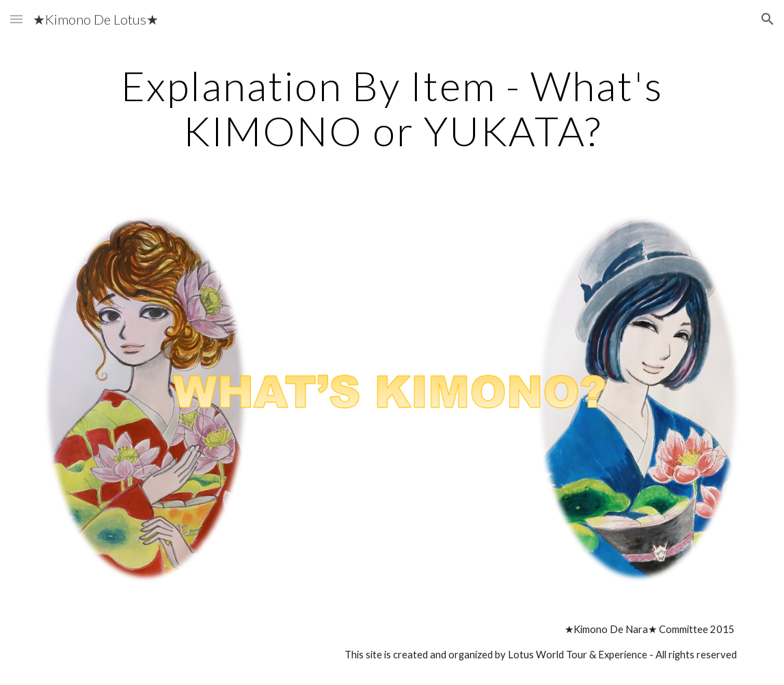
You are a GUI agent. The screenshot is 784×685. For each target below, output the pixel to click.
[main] (392, 108)
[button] (16, 19)
